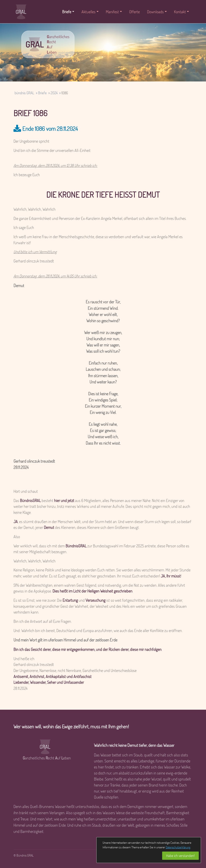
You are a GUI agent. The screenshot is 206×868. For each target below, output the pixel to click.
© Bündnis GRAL (24, 855)
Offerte (134, 12)
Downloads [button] (155, 12)
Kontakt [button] (180, 12)
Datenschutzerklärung (178, 847)
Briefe (42, 93)
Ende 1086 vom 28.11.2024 (50, 129)
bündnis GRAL (24, 93)
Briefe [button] (67, 12)
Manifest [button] (112, 12)
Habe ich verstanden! (180, 856)
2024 (54, 93)
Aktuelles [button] (89, 12)
